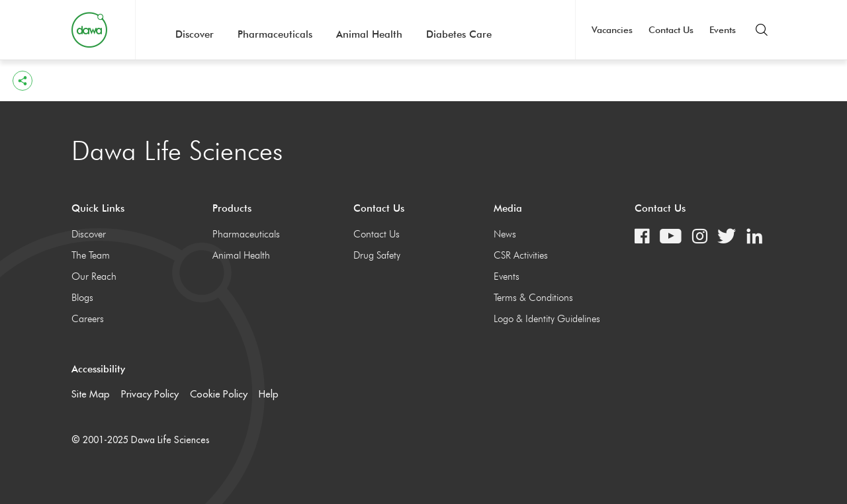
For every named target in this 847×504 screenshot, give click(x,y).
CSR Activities (521, 255)
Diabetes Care (459, 34)
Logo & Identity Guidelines (547, 319)
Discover (195, 34)
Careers (88, 319)
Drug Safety (377, 255)
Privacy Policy (150, 394)
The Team (91, 255)
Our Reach (94, 276)
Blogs (82, 298)
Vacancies (612, 30)
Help (269, 394)
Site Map (91, 394)
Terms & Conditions (533, 298)
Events (723, 30)
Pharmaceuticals (275, 34)
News (505, 234)
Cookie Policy (219, 394)
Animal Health (369, 34)
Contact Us (671, 30)
